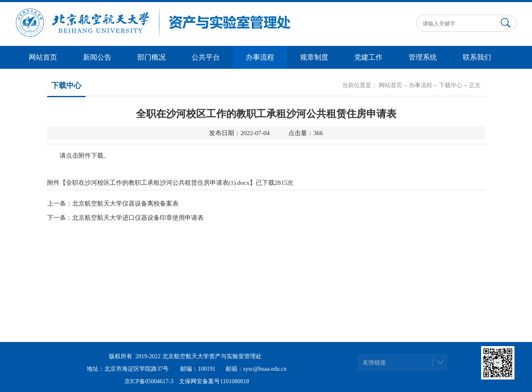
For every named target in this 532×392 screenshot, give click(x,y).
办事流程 (260, 57)
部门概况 (151, 57)
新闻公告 (97, 57)
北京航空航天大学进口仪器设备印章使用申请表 (138, 218)
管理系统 (423, 57)
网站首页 (43, 57)
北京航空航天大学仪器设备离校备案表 (125, 204)
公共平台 (206, 57)
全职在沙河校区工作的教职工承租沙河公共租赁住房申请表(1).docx (158, 183)
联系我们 (477, 57)
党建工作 (368, 57)
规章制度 (314, 57)
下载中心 (451, 85)
